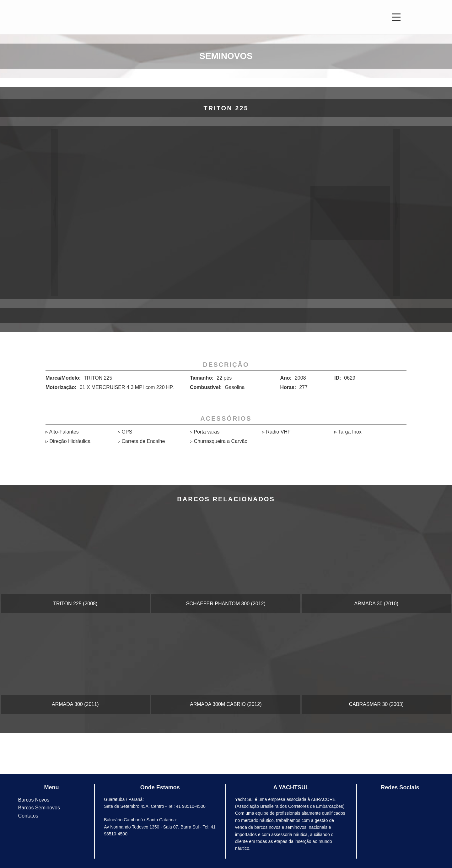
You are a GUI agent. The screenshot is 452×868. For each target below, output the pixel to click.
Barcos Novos (34, 800)
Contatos (28, 816)
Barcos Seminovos (39, 808)
